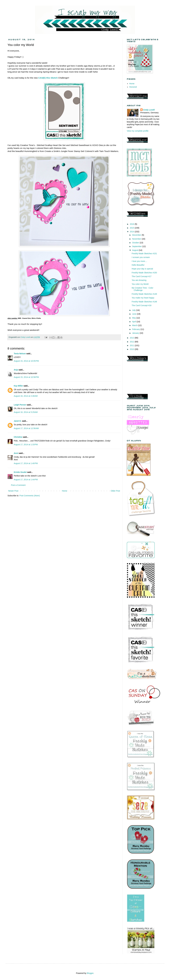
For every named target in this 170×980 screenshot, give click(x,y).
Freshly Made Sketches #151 (144, 254)
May (134, 318)
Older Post (115, 491)
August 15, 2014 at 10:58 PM (26, 377)
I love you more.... (139, 261)
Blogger (90, 973)
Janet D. (18, 421)
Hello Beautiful (138, 265)
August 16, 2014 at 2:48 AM (26, 396)
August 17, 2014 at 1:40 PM (26, 463)
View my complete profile (138, 131)
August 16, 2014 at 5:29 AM (26, 412)
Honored (133, 87)
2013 (132, 338)
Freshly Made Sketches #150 (144, 273)
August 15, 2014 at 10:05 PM (26, 361)
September (137, 246)
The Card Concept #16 (142, 305)
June (134, 314)
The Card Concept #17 (142, 276)
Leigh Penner (20, 405)
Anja (16, 370)
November (137, 239)
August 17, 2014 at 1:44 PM (26, 480)
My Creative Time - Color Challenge (142, 289)
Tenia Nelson (20, 354)
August (135, 250)
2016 (132, 224)
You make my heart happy (143, 298)
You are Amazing (139, 280)
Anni (16, 453)
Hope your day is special (142, 269)
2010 (132, 349)
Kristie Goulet (20, 472)
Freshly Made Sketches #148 (144, 302)
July (134, 310)
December (137, 235)
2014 (132, 232)
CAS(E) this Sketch (48, 78)
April (134, 322)
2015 (132, 228)
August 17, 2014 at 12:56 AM (26, 428)
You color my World (140, 284)
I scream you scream (141, 257)
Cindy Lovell (149, 110)
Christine (18, 437)
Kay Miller (18, 386)
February (136, 329)
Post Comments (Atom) (30, 496)
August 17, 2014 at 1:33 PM (26, 445)
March (135, 325)
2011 (132, 345)
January (136, 333)
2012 (132, 342)
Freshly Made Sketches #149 (144, 294)
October (136, 243)
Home (64, 491)
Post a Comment (18, 485)
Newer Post (13, 491)
